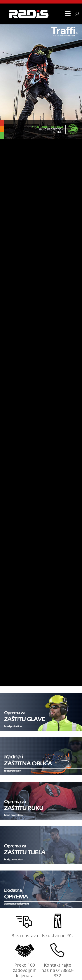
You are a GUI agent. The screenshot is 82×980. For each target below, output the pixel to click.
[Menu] (68, 13)
